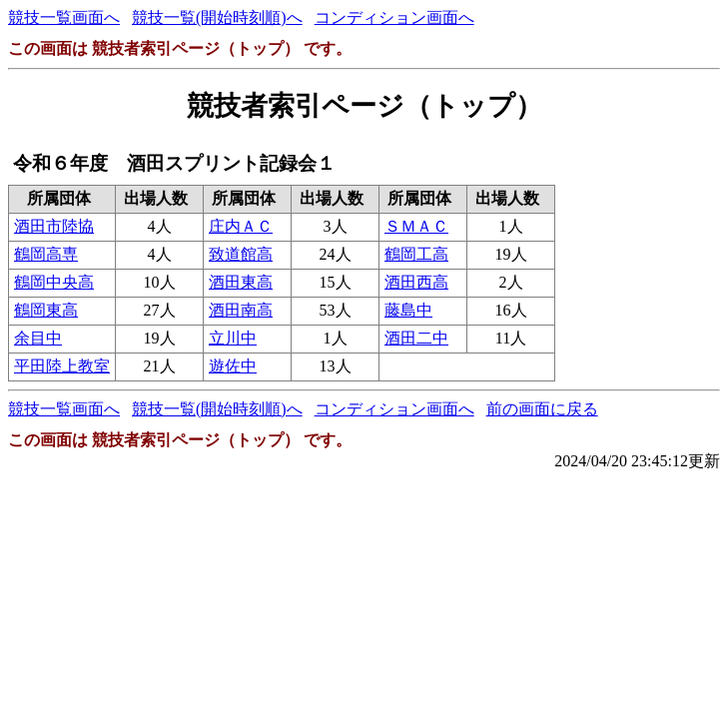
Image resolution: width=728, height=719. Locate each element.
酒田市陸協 (54, 226)
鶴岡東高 (46, 310)
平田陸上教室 (62, 366)
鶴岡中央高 (54, 282)
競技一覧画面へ (64, 17)
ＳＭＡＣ (416, 226)
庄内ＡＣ (241, 226)
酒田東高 (241, 282)
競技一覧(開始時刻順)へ (217, 17)
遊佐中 (233, 366)
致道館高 (241, 254)
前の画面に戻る (542, 409)
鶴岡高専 (46, 254)
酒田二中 (416, 338)
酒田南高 (241, 310)
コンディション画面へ (394, 17)
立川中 (233, 338)
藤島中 (408, 310)
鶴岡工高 (416, 254)
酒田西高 (416, 282)
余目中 (38, 338)
